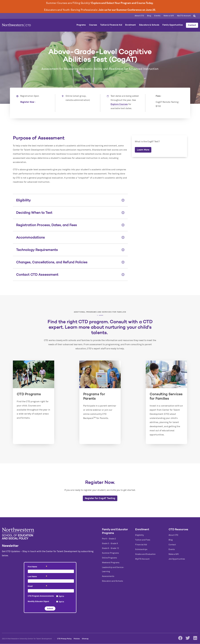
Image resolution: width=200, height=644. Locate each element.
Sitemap (85, 639)
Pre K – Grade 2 (109, 539)
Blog (149, 16)
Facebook (180, 638)
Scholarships (141, 549)
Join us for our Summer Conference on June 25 (127, 10)
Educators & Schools (149, 25)
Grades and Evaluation (145, 554)
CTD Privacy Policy (64, 639)
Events (157, 16)
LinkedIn (195, 638)
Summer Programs (110, 553)
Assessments (108, 576)
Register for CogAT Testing (100, 498)
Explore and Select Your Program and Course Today (122, 3)
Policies (77, 639)
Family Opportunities (173, 25)
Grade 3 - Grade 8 (110, 544)
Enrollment (131, 25)
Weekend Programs (111, 563)
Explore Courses (119, 104)
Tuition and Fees (143, 540)
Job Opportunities (177, 559)
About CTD (139, 16)
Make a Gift (169, 16)
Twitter (188, 638)
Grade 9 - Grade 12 (111, 548)
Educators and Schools (112, 581)
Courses (93, 25)
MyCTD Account (184, 16)
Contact (192, 25)
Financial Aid (141, 545)
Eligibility (139, 535)
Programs (81, 25)
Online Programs (110, 558)
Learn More (143, 150)
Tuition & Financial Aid (111, 25)
